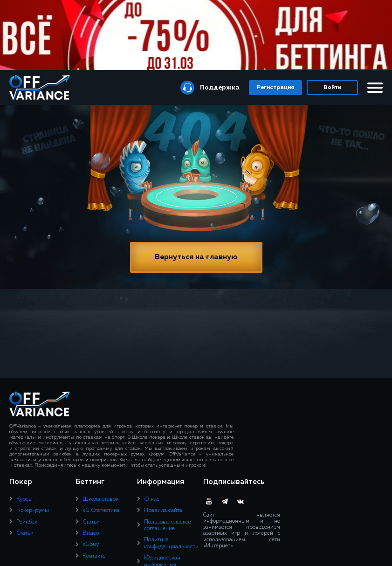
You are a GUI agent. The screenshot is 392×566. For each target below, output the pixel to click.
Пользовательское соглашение (168, 525)
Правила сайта (163, 511)
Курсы (24, 499)
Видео (91, 533)
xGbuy (91, 545)
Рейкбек (27, 522)
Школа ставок (100, 499)
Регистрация (275, 88)
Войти (332, 88)
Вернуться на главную (196, 257)
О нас (152, 499)
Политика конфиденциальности (171, 543)
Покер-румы (33, 511)
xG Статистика (101, 511)
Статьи (25, 533)
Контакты (95, 556)
